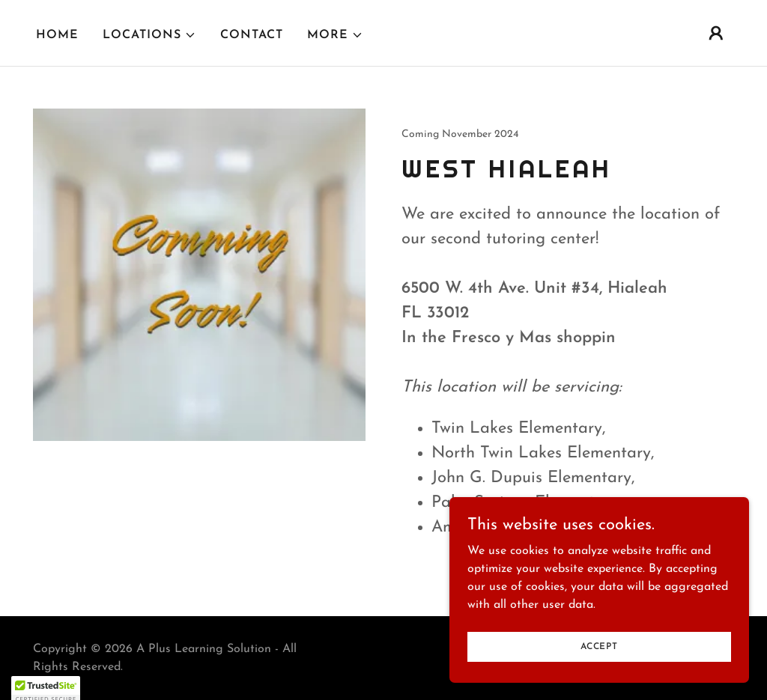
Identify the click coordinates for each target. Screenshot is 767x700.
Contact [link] (252, 35)
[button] (149, 35)
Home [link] (57, 35)
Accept (599, 646)
